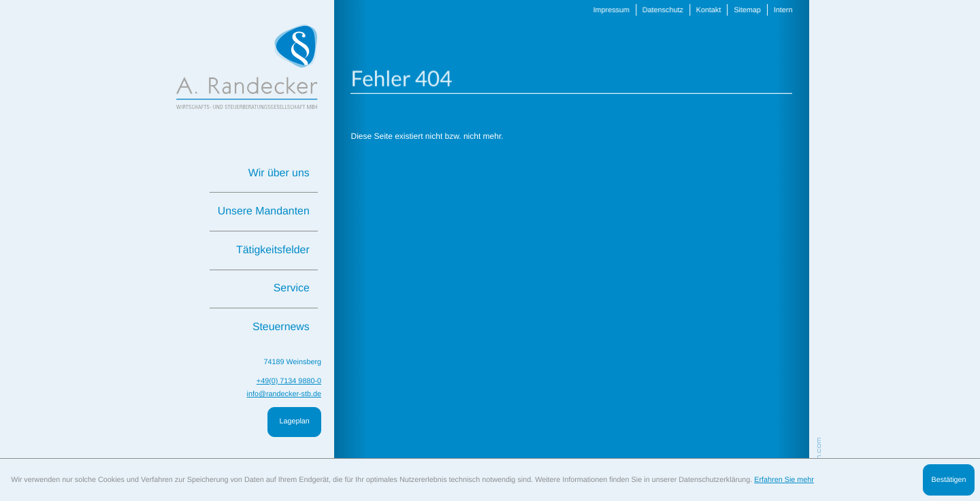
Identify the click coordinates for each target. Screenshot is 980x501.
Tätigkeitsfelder (273, 250)
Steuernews (281, 327)
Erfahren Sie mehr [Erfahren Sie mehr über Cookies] (784, 480)
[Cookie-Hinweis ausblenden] (949, 480)
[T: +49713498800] (289, 382)
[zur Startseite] (247, 66)
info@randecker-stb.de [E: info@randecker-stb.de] (284, 394)
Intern (778, 10)
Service (292, 288)
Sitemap (742, 10)
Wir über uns (279, 173)
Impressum (608, 10)
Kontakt (704, 10)
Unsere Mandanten (264, 211)
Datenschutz (659, 10)
